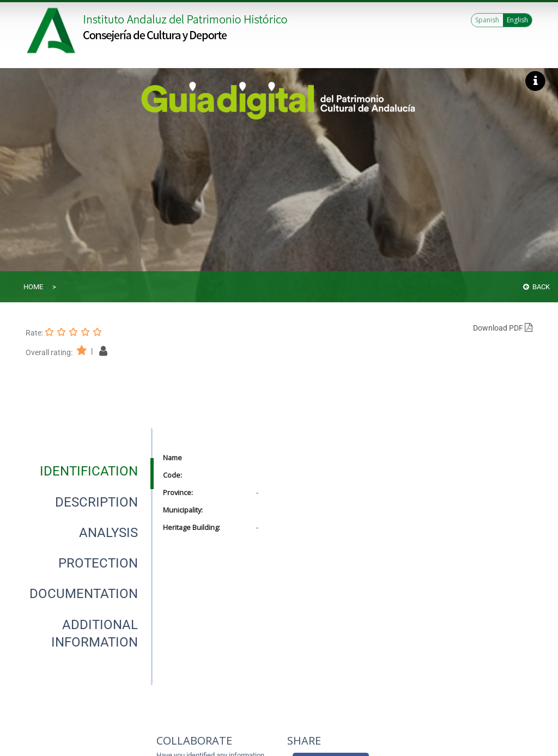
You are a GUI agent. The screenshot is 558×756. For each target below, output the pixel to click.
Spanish (487, 20)
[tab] (89, 471)
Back (536, 287)
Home (33, 287)
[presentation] (89, 471)
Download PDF (503, 328)
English (517, 20)
